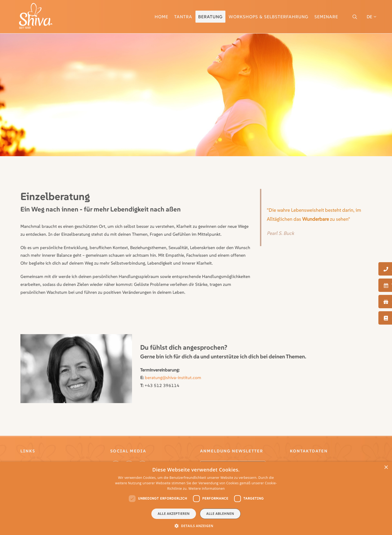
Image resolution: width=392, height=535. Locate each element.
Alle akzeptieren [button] (174, 514)
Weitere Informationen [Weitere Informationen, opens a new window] (207, 489)
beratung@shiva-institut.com (173, 377)
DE (371, 17)
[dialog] (196, 498)
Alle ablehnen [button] (220, 514)
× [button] (386, 468)
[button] (196, 526)
